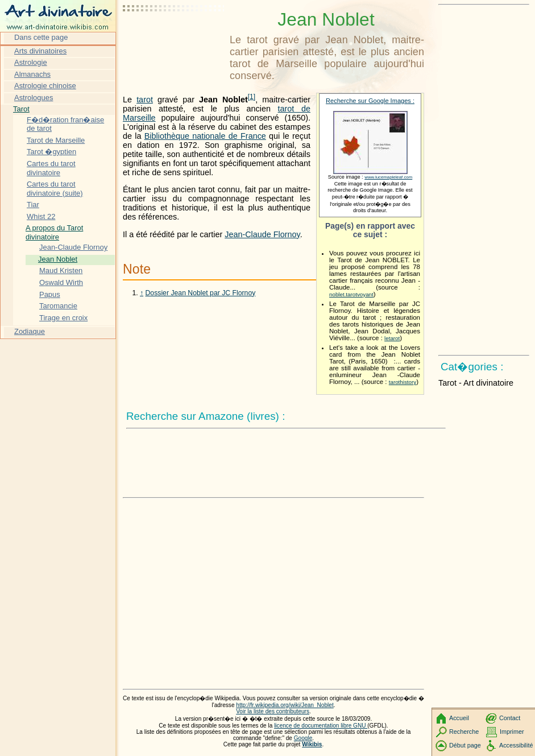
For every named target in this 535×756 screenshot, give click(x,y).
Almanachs (32, 74)
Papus (50, 294)
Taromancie (58, 306)
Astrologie (31, 62)
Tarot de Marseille (56, 140)
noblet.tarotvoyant (351, 294)
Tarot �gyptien (51, 152)
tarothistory (403, 382)
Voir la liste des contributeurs (273, 711)
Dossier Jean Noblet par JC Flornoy (201, 293)
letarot (392, 338)
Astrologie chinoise (45, 86)
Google (303, 738)
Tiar (33, 205)
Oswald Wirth (61, 282)
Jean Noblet (58, 259)
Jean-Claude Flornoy (262, 234)
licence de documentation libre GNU (321, 726)
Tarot (21, 109)
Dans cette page (41, 37)
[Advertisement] (174, 37)
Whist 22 (41, 216)
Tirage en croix (63, 318)
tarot (145, 100)
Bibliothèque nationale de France (205, 136)
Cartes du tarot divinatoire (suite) (55, 189)
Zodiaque (30, 331)
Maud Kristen (61, 270)
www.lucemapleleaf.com (388, 177)
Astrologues (34, 98)
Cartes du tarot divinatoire (51, 168)
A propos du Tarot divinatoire (54, 232)
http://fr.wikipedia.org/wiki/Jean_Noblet (285, 705)
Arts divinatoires (40, 51)
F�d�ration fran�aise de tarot (65, 124)
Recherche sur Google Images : (370, 101)
